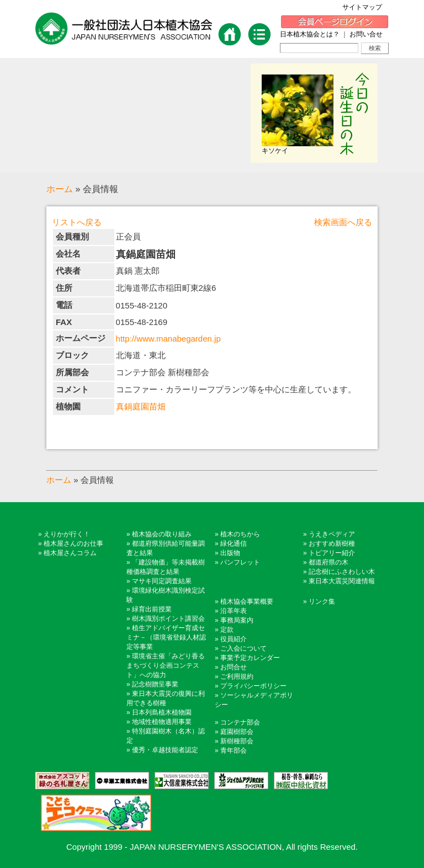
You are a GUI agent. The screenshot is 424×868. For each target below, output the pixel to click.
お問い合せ (366, 34)
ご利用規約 (237, 677)
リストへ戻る (77, 222)
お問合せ (234, 667)
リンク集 (322, 601)
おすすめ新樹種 (332, 544)
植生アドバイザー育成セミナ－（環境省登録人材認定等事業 (166, 637)
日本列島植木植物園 (162, 712)
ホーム (60, 189)
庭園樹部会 (237, 732)
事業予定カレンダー (250, 658)
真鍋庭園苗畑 (141, 406)
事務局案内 (237, 620)
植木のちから (240, 534)
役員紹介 (234, 639)
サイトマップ (365, 7)
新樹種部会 (237, 741)
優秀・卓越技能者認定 (165, 750)
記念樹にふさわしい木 (342, 572)
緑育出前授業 (152, 609)
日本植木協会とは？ (310, 34)
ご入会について (243, 648)
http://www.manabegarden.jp (168, 339)
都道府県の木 (328, 562)
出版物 (230, 553)
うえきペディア (332, 534)
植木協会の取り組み (162, 534)
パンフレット (240, 562)
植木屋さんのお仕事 (73, 544)
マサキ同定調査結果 (162, 581)
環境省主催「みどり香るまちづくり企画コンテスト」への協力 (166, 665)
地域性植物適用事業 (162, 722)
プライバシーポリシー (253, 686)
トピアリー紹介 (332, 553)
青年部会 (234, 750)
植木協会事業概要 (247, 601)
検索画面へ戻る (343, 222)
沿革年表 (234, 611)
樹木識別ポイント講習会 (168, 619)
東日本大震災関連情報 (342, 581)
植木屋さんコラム (70, 553)
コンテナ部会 (240, 722)
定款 (227, 630)
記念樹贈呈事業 (155, 684)
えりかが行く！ (67, 534)
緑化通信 (234, 544)
